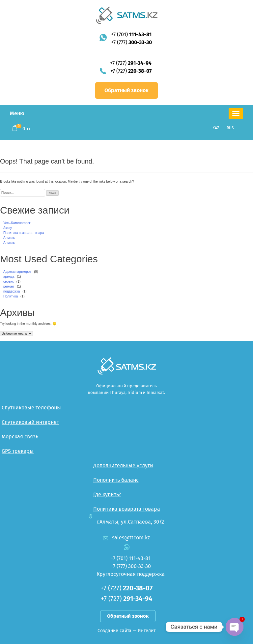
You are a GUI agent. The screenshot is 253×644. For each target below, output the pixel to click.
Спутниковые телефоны (31, 408)
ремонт (9, 286)
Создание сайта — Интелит (126, 631)
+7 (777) (131, 42)
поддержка (12, 291)
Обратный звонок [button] (126, 90)
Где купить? (107, 494)
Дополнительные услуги (123, 465)
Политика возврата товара (24, 233)
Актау (8, 228)
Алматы (9, 238)
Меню (17, 113)
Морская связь (20, 437)
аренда (9, 277)
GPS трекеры (18, 451)
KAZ (216, 128)
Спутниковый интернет (30, 422)
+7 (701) (131, 34)
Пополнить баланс (116, 480)
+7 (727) (131, 63)
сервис (9, 282)
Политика (11, 296)
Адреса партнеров (17, 272)
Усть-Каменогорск (17, 223)
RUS (230, 128)
